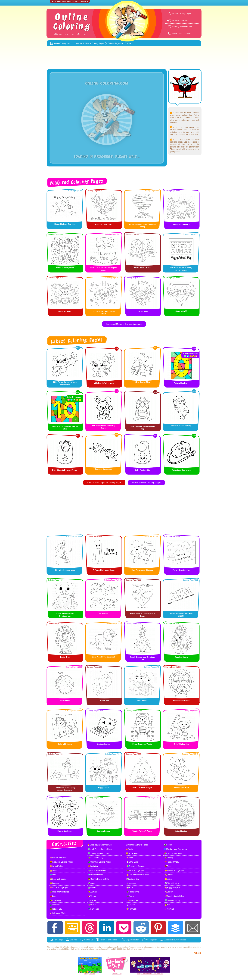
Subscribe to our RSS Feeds (175, 940)
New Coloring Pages (180, 20)
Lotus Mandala (181, 831)
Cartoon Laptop (104, 744)
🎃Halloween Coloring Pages (61, 862)
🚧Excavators (55, 900)
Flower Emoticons (65, 831)
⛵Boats (129, 849)
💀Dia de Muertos (172, 883)
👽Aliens (92, 883)
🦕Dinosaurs (55, 905)
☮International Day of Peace (137, 845)
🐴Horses (169, 875)
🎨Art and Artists (56, 866)
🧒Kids (167, 905)
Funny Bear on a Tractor (142, 744)
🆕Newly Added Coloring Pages (100, 849)
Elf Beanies (104, 614)
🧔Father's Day (56, 909)
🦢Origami (131, 905)
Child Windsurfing (181, 744)
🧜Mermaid (169, 909)
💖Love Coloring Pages (59, 888)
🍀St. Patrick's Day (96, 858)
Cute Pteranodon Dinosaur (142, 570)
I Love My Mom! (65, 311)
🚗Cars (53, 896)
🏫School (54, 870)
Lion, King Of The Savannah (104, 657)
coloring (133, 947)
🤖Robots (92, 888)
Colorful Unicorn (65, 744)
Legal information (132, 940)
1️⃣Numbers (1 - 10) (172, 900)
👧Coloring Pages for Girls (98, 879)
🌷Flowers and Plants (58, 858)
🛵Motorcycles (132, 900)
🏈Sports (168, 866)
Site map (73, 940)
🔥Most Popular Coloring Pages (100, 845)
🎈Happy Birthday (172, 862)
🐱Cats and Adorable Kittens (138, 875)
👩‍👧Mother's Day (133, 879)
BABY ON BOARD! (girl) (142, 788)
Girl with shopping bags (65, 570)
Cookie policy (151, 940)
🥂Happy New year (172, 888)
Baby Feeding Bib (142, 470)
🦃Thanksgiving (133, 892)
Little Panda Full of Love (104, 383)
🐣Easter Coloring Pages (174, 870)
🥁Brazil (130, 888)
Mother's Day (117, 974)
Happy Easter (104, 788)
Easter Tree (65, 657)
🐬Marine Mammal (96, 875)
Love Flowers (142, 311)
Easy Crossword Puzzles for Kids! (150, 974)
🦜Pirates (92, 905)
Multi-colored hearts (181, 224)
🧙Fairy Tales (93, 909)
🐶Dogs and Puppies (58, 879)
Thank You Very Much (65, 268)
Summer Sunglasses (104, 469)
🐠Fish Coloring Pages (135, 870)
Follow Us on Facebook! (182, 33)
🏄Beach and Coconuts (136, 866)
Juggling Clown (181, 657)
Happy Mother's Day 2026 (65, 224)
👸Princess (54, 883)
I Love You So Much (143, 268)
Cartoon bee (104, 701)
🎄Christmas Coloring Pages (99, 862)
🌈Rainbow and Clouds (173, 853)
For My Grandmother (181, 570)
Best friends (143, 700)
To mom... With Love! (104, 224)
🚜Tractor (130, 896)
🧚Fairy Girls (131, 909)
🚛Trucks (92, 896)
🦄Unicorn (169, 892)
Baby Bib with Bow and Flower (65, 470)
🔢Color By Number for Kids (98, 853)
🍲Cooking (169, 858)
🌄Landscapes (132, 853)
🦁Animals (92, 892)
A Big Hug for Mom (142, 382)
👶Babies (168, 879)
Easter (93, 974)
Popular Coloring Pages (182, 14)
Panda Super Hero (181, 788)
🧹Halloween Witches (58, 913)
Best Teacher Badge (181, 701)
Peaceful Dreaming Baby (181, 426)
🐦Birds (53, 875)
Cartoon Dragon (104, 831)
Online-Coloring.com (62, 43)
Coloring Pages (98, 43)
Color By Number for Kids (182, 27)
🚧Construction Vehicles (174, 896)
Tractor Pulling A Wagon (142, 831)
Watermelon (65, 700)
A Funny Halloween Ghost (104, 570)
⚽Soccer (168, 845)
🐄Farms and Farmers (97, 870)
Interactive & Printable (83, 43)
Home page (58, 940)
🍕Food (130, 858)
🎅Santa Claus (132, 862)
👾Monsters (131, 883)
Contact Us (88, 940)
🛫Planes (92, 900)
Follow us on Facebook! (109, 940)
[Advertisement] (124, 58)
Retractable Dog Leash (181, 470)
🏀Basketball (93, 866)
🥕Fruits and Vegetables (59, 892)
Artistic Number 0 (181, 383)
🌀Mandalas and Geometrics (175, 849)
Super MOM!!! (181, 311)
